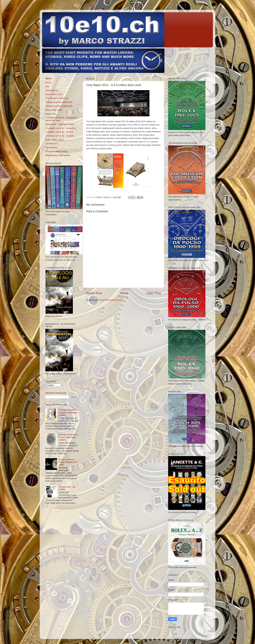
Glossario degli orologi (56, 151)
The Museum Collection (57, 98)
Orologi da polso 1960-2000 (59, 106)
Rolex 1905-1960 (54, 110)
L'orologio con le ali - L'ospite (59, 136)
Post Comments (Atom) (111, 300)
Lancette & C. (52, 144)
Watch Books (52, 90)
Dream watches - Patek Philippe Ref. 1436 (68, 462)
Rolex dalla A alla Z (55, 140)
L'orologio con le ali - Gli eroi (59, 132)
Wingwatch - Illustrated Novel (60, 124)
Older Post (154, 293)
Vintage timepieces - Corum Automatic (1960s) (69, 437)
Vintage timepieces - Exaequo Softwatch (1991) (69, 412)
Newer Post (94, 293)
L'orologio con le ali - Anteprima (61, 128)
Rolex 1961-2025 (54, 94)
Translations (51, 147)
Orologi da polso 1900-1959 (59, 102)
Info (47, 86)
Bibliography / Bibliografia (58, 155)
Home (124, 293)
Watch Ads (51, 114)
